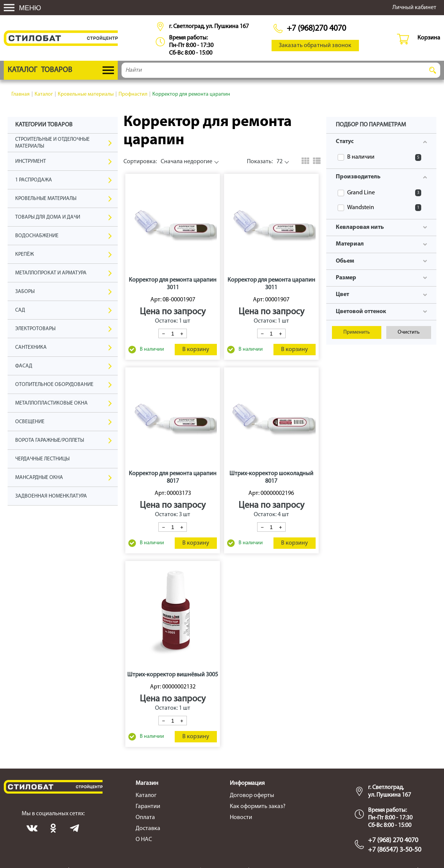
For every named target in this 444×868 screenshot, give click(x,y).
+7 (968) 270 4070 (393, 840)
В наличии (384, 158)
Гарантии (148, 807)
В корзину (196, 350)
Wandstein (384, 208)
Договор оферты (252, 796)
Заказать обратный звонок (315, 46)
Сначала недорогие (168, 162)
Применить (357, 332)
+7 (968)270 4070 (316, 29)
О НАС (144, 840)
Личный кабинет (414, 8)
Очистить (409, 332)
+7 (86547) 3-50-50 (395, 850)
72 (265, 162)
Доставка (148, 829)
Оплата (145, 818)
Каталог (146, 796)
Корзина (429, 38)
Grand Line (384, 193)
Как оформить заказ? (258, 807)
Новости (241, 818)
